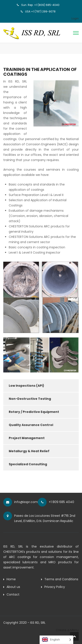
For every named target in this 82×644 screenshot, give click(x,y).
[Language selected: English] (56, 640)
